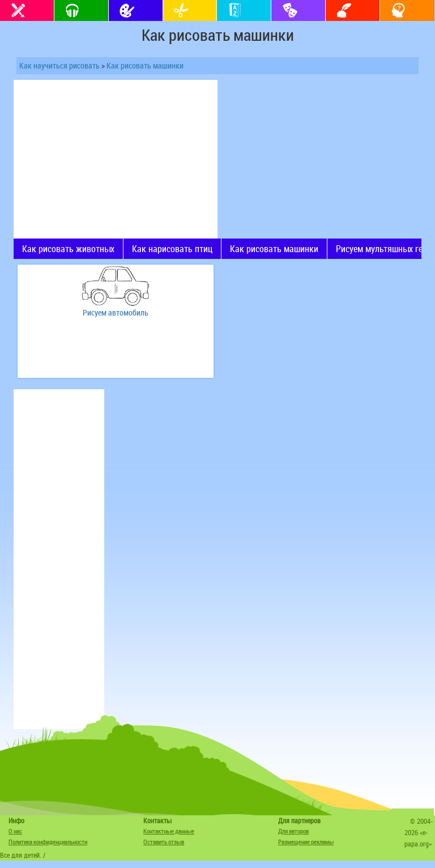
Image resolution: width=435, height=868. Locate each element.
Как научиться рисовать (59, 65)
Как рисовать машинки (145, 65)
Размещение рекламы (306, 842)
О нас (15, 831)
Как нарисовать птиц (172, 249)
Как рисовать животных (68, 249)
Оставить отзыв (164, 842)
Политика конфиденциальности (48, 842)
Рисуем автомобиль (116, 312)
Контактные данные (169, 831)
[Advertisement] (116, 159)
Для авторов (293, 831)
